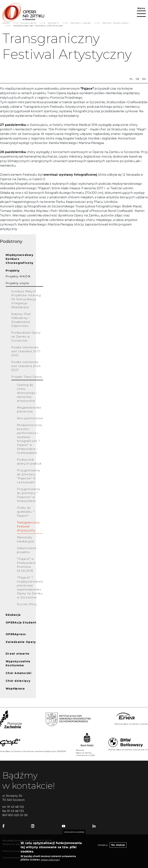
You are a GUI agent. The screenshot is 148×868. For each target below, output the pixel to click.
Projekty (54, 23)
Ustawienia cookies (74, 834)
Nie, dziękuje (118, 847)
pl (131, 79)
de (138, 79)
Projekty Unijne (81, 23)
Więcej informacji (50, 862)
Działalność (29, 23)
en (144, 79)
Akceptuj (103, 847)
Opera (6, 23)
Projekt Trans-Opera (115, 23)
